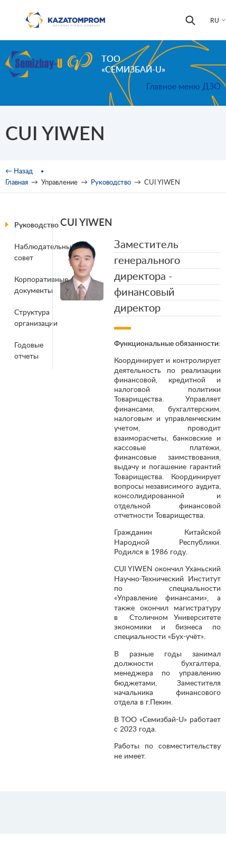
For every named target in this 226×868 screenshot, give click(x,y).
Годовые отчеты (29, 350)
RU (215, 20)
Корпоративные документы (35, 285)
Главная (17, 182)
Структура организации (35, 317)
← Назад (19, 171)
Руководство (111, 182)
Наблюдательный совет (35, 252)
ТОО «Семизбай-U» (133, 64)
